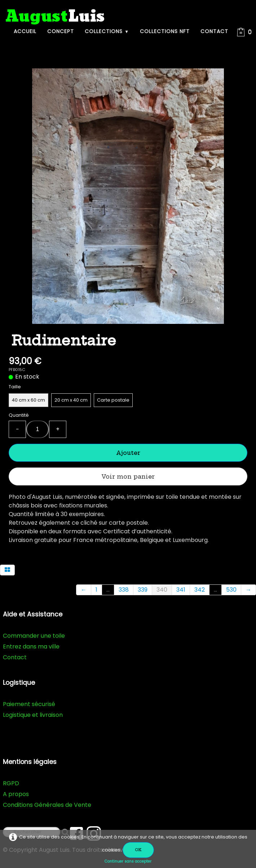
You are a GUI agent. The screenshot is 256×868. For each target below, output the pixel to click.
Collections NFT (165, 31)
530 (231, 590)
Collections (107, 31)
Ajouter (128, 453)
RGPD (11, 783)
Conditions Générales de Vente (47, 805)
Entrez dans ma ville (31, 647)
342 (200, 590)
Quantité (19, 415)
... (108, 590)
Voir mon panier (128, 476)
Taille (15, 387)
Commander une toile (34, 636)
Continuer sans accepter (128, 861)
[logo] (55, 17)
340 (162, 590)
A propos (16, 794)
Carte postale (113, 400)
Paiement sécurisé (29, 704)
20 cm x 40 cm (71, 400)
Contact (214, 31)
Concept (61, 31)
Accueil (25, 31)
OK (138, 850)
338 (124, 590)
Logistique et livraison (33, 715)
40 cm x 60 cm (28, 400)
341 (181, 590)
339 (143, 590)
